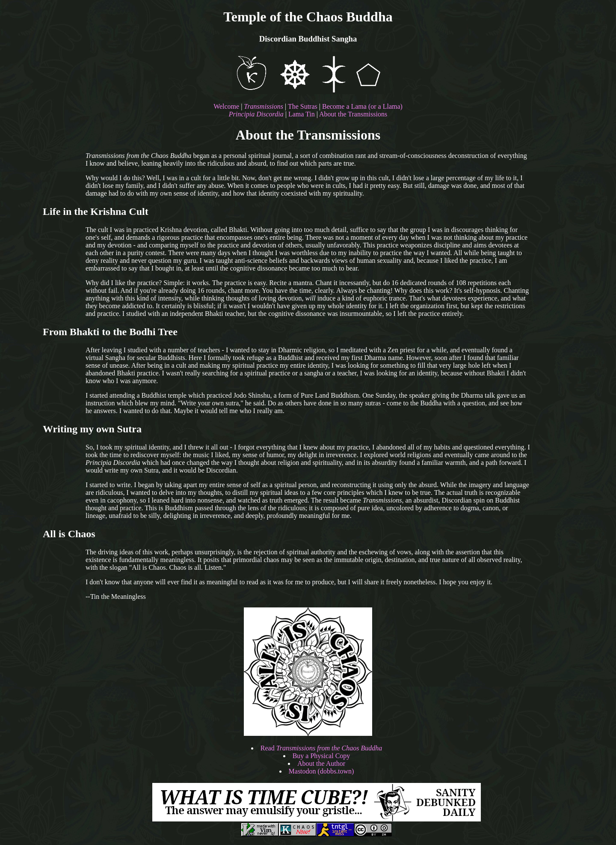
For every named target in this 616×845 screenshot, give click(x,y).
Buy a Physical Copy (321, 756)
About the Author (321, 763)
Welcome (226, 106)
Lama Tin (302, 114)
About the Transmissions (353, 114)
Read (321, 748)
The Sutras (303, 106)
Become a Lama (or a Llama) (362, 106)
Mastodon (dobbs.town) (321, 771)
